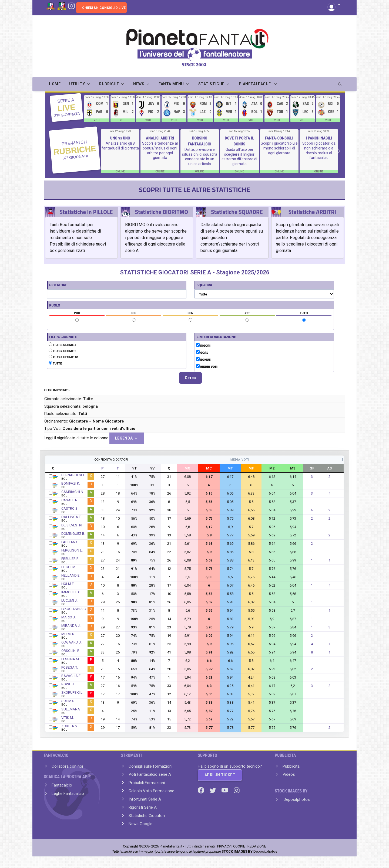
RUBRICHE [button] (109, 84)
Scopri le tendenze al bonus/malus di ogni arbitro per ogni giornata (160, 150)
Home (55, 84)
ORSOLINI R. (71, 651)
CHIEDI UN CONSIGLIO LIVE (104, 8)
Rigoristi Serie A (143, 807)
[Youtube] (225, 790)
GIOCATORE (58, 285)
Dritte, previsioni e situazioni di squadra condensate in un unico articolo (200, 157)
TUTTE (55, 363)
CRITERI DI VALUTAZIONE (216, 337)
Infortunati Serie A (145, 799)
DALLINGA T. (71, 517)
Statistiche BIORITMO (162, 212)
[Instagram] (71, 5)
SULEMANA (71, 709)
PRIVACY (224, 846)
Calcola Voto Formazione (151, 791)
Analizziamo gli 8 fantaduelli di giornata (120, 146)
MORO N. (68, 634)
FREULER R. (70, 559)
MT (230, 468)
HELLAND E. (71, 575)
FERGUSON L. (72, 550)
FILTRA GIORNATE (63, 337)
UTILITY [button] (77, 84)
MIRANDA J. (71, 626)
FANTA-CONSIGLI (279, 138)
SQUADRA (204, 285)
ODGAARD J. (71, 642)
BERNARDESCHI (74, 475)
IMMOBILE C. (71, 592)
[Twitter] (213, 790)
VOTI (97, 120)
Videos (289, 774)
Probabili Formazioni (147, 783)
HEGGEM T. (70, 567)
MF (251, 468)
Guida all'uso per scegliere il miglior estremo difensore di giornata (239, 157)
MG (187, 468)
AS (329, 468)
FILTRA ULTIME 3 (62, 345)
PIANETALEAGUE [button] (255, 84)
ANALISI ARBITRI (160, 138)
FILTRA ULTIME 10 (63, 357)
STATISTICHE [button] (211, 84)
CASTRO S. (70, 508)
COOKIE (239, 846)
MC (209, 468)
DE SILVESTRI (72, 525)
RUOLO (55, 305)
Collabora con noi (67, 766)
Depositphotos (296, 799)
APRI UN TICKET (220, 775)
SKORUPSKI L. (72, 692)
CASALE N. (70, 500)
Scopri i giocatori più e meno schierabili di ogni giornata (279, 148)
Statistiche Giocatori (147, 816)
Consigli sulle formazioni (150, 766)
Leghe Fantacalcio (68, 794)
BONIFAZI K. (71, 483)
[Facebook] (202, 790)
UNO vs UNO (120, 138)
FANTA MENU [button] (171, 84)
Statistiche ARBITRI (312, 212)
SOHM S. (68, 701)
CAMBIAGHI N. (73, 492)
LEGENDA (127, 438)
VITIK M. (68, 718)
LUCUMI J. (69, 600)
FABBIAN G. (70, 542)
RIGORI (203, 346)
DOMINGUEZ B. (73, 534)
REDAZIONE (257, 846)
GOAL (202, 353)
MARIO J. (68, 617)
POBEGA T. (70, 667)
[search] (340, 82)
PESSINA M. (71, 659)
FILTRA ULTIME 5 (62, 351)
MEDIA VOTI (207, 367)
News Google (140, 824)
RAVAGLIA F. (71, 676)
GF (312, 468)
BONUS (203, 360)
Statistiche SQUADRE (237, 212)
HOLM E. (68, 584)
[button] (334, 5)
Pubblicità (291, 766)
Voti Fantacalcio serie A (150, 774)
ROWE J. (68, 684)
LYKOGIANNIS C (73, 609)
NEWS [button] (139, 84)
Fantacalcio (62, 785)
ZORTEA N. (70, 726)
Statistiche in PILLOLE (86, 212)
